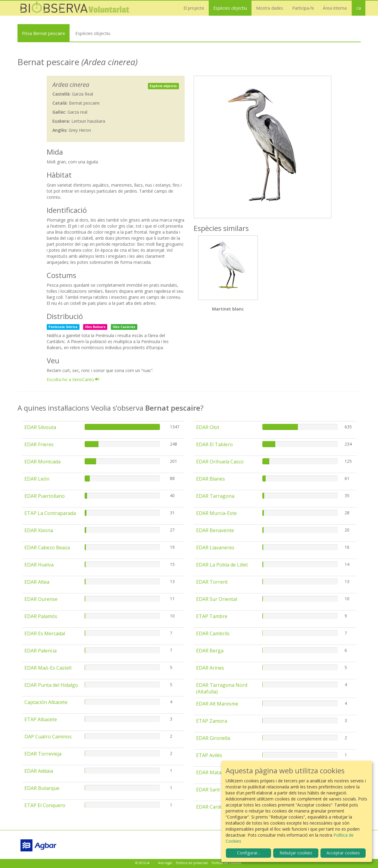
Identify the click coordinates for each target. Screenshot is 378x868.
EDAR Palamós (41, 616)
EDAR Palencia (41, 651)
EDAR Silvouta (40, 427)
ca (359, 8)
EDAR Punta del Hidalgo (51, 685)
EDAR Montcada (42, 462)
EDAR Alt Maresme (217, 704)
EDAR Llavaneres (215, 548)
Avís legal (165, 863)
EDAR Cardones (214, 807)
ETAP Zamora (212, 721)
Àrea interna (335, 8)
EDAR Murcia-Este (216, 513)
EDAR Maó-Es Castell (48, 668)
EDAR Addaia (39, 771)
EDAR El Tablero (214, 444)
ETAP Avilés (209, 755)
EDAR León (37, 479)
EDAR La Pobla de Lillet (222, 565)
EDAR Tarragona (215, 496)
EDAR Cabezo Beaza (47, 548)
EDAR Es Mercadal (45, 633)
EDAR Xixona (39, 530)
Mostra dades (270, 8)
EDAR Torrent (212, 582)
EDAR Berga (210, 651)
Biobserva (78, 8)
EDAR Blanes (211, 479)
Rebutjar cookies (296, 853)
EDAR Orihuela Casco (220, 462)
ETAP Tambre (212, 616)
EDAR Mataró (211, 772)
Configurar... (249, 853)
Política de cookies (226, 863)
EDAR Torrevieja (43, 754)
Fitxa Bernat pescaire (44, 33)
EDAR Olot (208, 427)
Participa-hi (303, 8)
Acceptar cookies (343, 853)
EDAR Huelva (39, 565)
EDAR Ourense (41, 599)
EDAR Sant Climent (217, 790)
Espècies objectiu (230, 8)
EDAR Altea (37, 582)
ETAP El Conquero (45, 805)
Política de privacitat (192, 863)
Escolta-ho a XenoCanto (73, 379)
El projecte (194, 8)
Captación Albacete (46, 702)
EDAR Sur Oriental (217, 599)
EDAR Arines (210, 668)
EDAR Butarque (42, 788)
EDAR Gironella (213, 738)
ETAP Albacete (41, 719)
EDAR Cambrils (213, 633)
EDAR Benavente (215, 530)
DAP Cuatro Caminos (48, 737)
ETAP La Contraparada (50, 513)
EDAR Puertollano (45, 496)
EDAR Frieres (39, 444)
